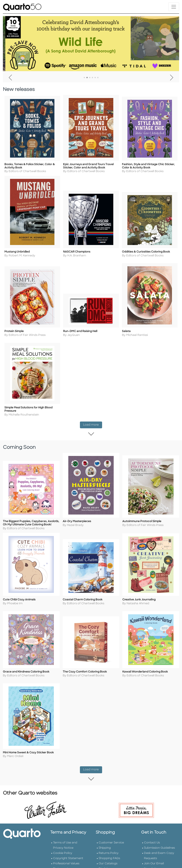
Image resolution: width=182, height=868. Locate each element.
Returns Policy (109, 852)
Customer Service (111, 842)
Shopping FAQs (109, 857)
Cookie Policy (63, 852)
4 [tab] (92, 78)
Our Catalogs (108, 863)
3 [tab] (90, 78)
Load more (93, 427)
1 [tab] (84, 78)
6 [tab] (98, 78)
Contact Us (152, 842)
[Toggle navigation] (174, 7)
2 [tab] (87, 78)
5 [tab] (95, 78)
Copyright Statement (68, 857)
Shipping (105, 847)
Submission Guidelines (159, 847)
